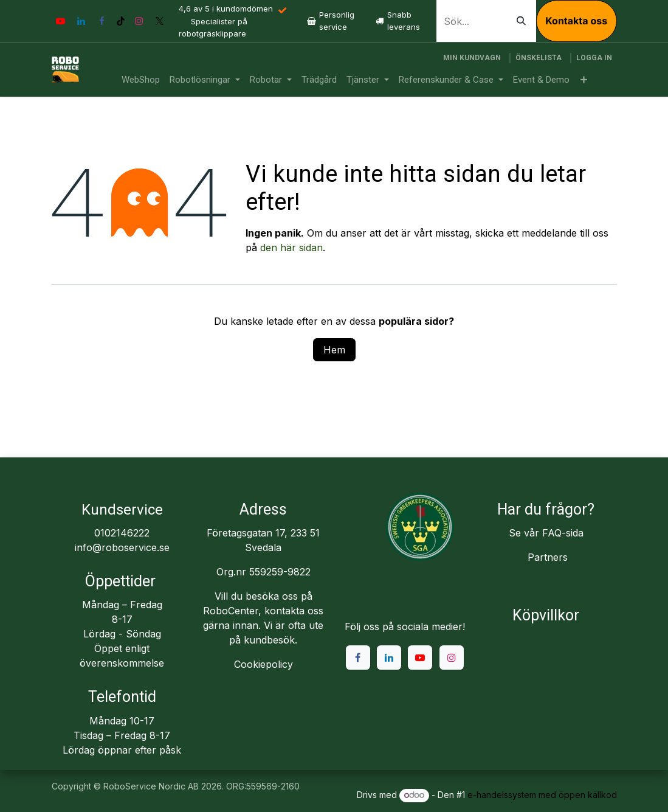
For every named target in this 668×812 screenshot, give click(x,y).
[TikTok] (121, 21)
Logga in (594, 58)
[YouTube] (61, 21)
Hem (334, 350)
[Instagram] (139, 21)
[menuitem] (141, 80)
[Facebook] (102, 21)
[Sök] (521, 21)
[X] (160, 21)
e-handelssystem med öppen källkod (542, 795)
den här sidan (291, 248)
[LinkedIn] (81, 21)
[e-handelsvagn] (472, 58)
